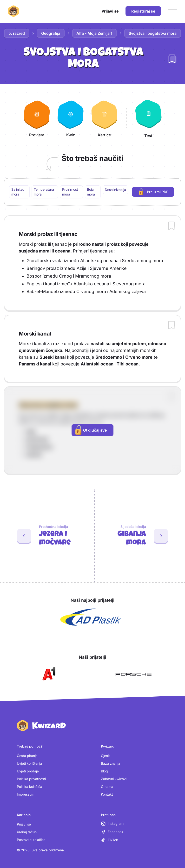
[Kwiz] (71, 118)
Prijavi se (24, 824)
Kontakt (107, 794)
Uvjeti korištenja (29, 763)
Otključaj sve (91, 430)
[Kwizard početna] (13, 11)
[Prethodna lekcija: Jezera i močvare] (45, 536)
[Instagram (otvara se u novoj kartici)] (112, 824)
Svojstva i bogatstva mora (153, 33)
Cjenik (106, 756)
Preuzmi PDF (156, 192)
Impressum (26, 794)
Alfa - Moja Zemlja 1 (95, 33)
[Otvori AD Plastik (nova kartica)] (91, 617)
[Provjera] (37, 118)
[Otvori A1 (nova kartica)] (48, 674)
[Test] (148, 118)
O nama (107, 787)
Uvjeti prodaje (28, 771)
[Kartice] (104, 118)
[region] (92, 192)
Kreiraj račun (27, 832)
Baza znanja (111, 763)
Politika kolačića (30, 787)
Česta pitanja (27, 756)
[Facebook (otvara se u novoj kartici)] (112, 832)
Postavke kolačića (31, 840)
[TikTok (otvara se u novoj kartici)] (109, 840)
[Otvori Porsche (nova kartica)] (133, 674)
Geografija (51, 33)
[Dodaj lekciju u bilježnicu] (172, 59)
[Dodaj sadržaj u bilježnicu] (172, 226)
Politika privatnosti (31, 779)
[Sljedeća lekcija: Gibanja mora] (140, 536)
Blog (104, 771)
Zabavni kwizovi (114, 779)
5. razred (17, 33)
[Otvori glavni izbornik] (172, 11)
